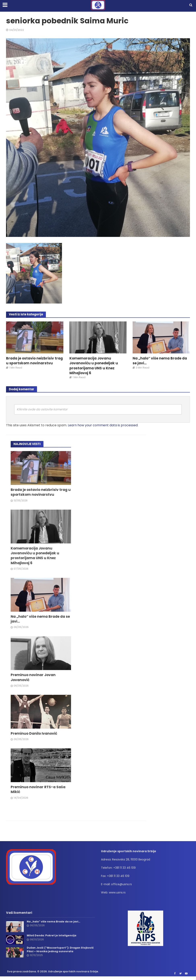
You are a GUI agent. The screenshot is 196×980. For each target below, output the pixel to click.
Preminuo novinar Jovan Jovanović (34, 679)
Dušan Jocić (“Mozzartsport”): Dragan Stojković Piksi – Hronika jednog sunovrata (58, 952)
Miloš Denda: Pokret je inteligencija (52, 938)
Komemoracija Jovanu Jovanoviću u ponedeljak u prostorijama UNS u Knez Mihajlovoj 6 (94, 366)
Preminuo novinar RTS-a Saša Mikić (39, 792)
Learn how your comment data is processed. (103, 426)
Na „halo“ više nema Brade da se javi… (161, 361)
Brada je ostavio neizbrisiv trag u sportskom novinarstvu (34, 361)
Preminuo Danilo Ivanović (35, 735)
